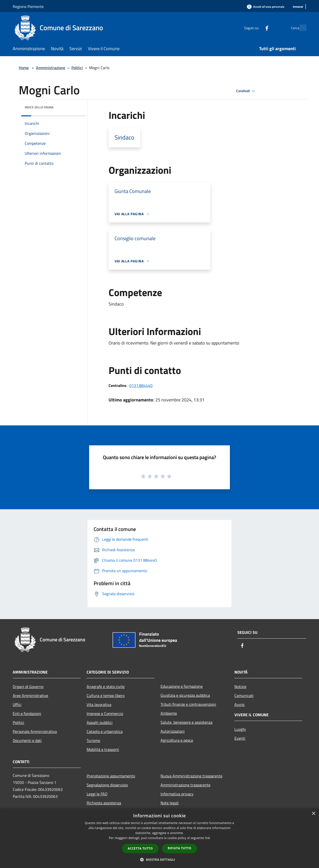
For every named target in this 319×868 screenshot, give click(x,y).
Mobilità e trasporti (103, 749)
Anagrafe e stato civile (106, 687)
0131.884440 (141, 385)
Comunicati (244, 695)
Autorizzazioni (173, 731)
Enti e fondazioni (27, 713)
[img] (76, 106)
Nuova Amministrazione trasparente (191, 776)
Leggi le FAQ (97, 794)
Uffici (17, 704)
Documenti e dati (27, 740)
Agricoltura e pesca (177, 740)
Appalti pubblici (100, 722)
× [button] (313, 814)
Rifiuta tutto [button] (180, 848)
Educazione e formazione (182, 686)
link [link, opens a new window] (208, 838)
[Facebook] (256, 28)
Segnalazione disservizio (107, 785)
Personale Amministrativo (35, 731)
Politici (77, 68)
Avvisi (239, 704)
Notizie (240, 687)
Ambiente (169, 713)
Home (24, 68)
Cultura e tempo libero (106, 695)
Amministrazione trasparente (185, 785)
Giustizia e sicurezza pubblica (185, 695)
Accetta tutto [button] (140, 848)
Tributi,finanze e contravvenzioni (188, 704)
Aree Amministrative (30, 695)
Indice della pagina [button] (39, 107)
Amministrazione (51, 68)
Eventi (240, 738)
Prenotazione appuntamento (111, 776)
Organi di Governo (28, 687)
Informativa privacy (177, 794)
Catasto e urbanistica (105, 731)
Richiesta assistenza (104, 803)
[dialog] (159, 838)
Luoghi (240, 729)
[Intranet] (298, 7)
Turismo (93, 740)
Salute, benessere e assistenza (186, 722)
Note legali (170, 803)
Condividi (246, 91)
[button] (159, 860)
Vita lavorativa (99, 704)
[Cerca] (300, 28)
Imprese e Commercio (105, 713)
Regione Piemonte (28, 6)
